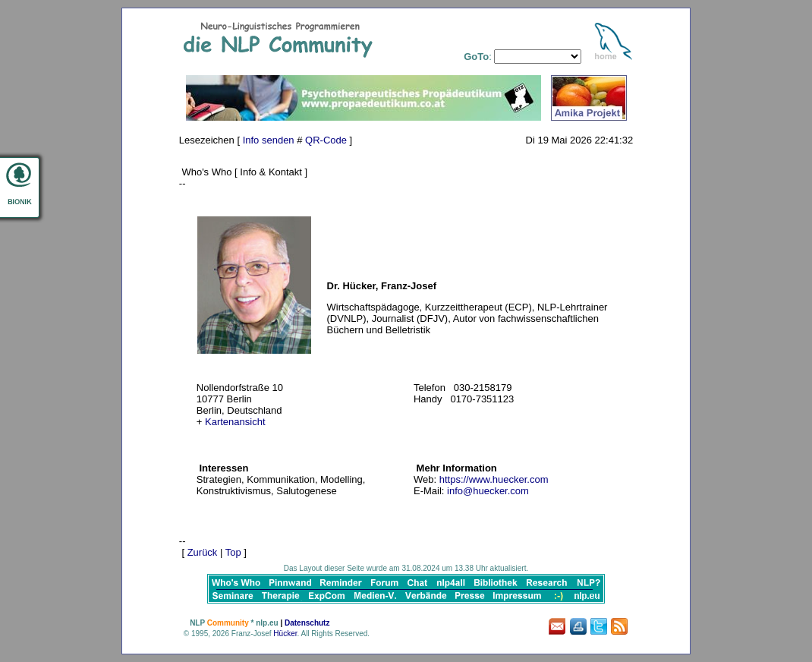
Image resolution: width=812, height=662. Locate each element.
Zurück (203, 552)
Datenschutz (307, 623)
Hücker (285, 634)
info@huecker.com (488, 491)
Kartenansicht (235, 422)
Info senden (269, 140)
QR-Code (326, 140)
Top (233, 552)
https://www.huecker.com (494, 479)
